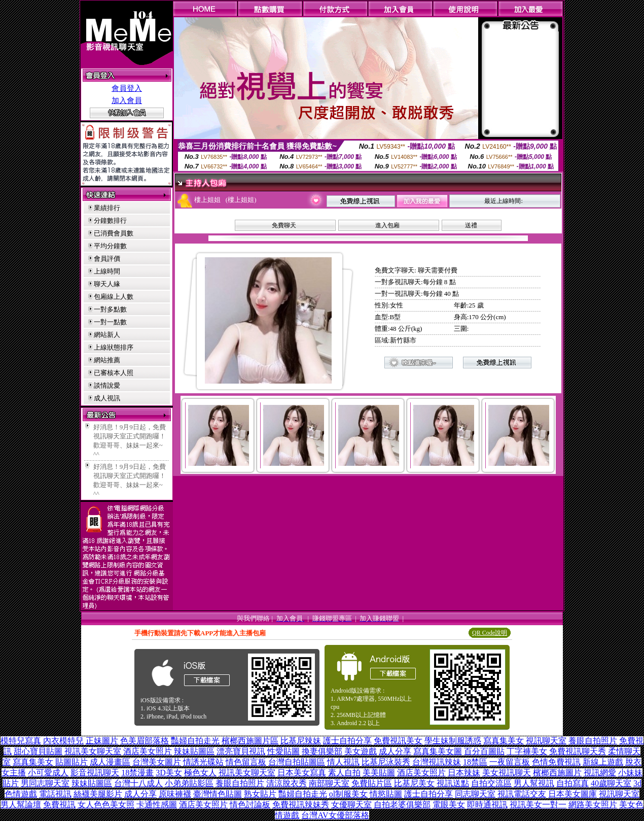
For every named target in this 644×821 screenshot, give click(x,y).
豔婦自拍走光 (195, 741)
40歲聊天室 (611, 783)
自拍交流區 (491, 783)
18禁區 (475, 762)
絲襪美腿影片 (98, 794)
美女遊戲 (361, 751)
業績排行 (107, 208)
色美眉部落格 (145, 741)
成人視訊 (107, 398)
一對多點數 (110, 309)
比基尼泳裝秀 (386, 762)
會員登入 (127, 88)
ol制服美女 (348, 794)
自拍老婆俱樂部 (402, 805)
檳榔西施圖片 (557, 773)
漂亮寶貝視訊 (241, 751)
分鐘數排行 (110, 220)
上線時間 (107, 271)
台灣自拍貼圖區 (297, 762)
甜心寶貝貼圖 (38, 751)
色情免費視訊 (556, 762)
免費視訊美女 (398, 741)
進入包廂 (387, 225)
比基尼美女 (414, 783)
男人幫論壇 (21, 805)
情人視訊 (343, 762)
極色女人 (200, 773)
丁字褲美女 (527, 751)
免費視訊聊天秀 (578, 751)
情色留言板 (246, 762)
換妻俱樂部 (322, 751)
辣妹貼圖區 (194, 751)
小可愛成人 (48, 773)
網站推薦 (107, 360)
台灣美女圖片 (157, 762)
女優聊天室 (351, 805)
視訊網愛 (600, 773)
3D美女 (169, 773)
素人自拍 (344, 773)
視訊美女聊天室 (93, 751)
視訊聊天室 (546, 741)
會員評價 (107, 259)
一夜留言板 (510, 762)
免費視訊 (59, 805)
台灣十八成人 (138, 783)
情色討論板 (250, 805)
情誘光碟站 (203, 762)
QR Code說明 (490, 633)
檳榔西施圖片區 (250, 741)
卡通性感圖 (157, 805)
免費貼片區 (372, 783)
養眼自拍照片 (593, 741)
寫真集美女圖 (438, 751)
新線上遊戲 (603, 762)
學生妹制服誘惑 (453, 741)
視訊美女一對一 (538, 805)
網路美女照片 (593, 805)
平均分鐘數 (110, 246)
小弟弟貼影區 (189, 783)
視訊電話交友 (522, 794)
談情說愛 (107, 385)
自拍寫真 (573, 783)
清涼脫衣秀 (287, 783)
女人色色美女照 (106, 805)
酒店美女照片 (148, 751)
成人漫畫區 (110, 762)
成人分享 (395, 751)
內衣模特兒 (63, 741)
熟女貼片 (260, 794)
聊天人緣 (107, 284)
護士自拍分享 (347, 741)
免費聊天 (284, 225)
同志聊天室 (475, 794)
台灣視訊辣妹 (437, 762)
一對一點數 (110, 322)
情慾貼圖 (386, 794)
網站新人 (107, 335)
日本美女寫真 (302, 773)
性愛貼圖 (283, 751)
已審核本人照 (114, 373)
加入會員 (127, 100)
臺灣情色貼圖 (218, 794)
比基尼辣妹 (301, 741)
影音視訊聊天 (95, 773)
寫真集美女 (504, 741)
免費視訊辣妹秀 (301, 805)
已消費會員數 (114, 233)
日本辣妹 (464, 773)
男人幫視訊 (534, 783)
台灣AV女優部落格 (335, 815)
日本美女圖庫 (573, 794)
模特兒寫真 (21, 741)
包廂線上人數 (114, 297)
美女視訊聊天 (507, 773)
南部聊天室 (329, 783)
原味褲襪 (175, 794)
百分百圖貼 (484, 751)
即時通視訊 (487, 805)
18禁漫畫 (137, 773)
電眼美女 (449, 805)
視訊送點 (453, 783)
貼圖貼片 (71, 762)
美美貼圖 (379, 773)
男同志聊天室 (45, 783)
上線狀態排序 (114, 347)
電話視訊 (55, 794)
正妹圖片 (102, 741)
